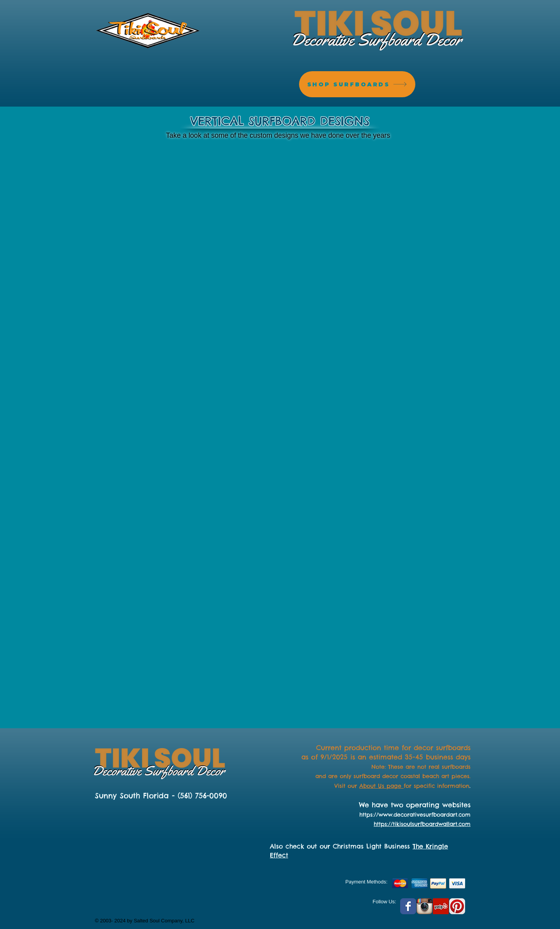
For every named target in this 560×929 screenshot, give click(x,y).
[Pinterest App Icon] (457, 906)
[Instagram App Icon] (424, 906)
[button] (140, 193)
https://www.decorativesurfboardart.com (415, 815)
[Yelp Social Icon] (441, 906)
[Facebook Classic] (408, 906)
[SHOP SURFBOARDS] (357, 84)
